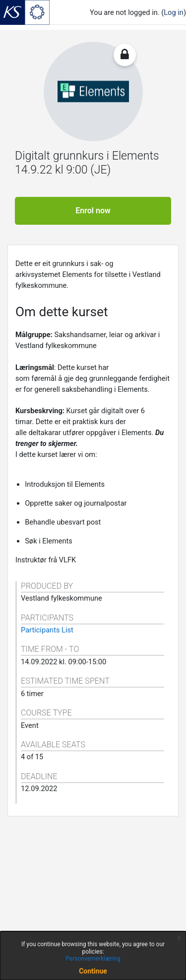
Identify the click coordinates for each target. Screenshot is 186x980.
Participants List (47, 630)
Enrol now (93, 211)
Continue (93, 971)
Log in (174, 12)
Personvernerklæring (93, 959)
